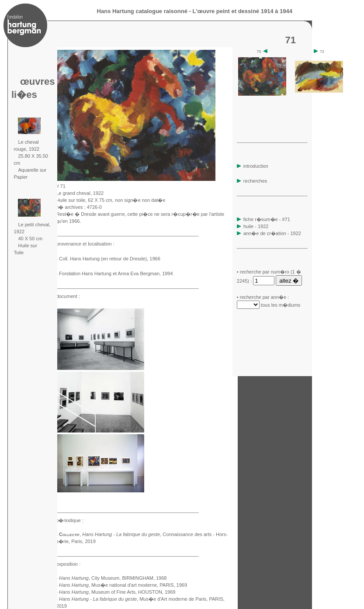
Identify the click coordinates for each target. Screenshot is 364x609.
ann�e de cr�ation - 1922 (272, 233)
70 (262, 52)
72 (319, 52)
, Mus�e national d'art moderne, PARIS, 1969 (123, 585)
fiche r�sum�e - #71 (266, 219)
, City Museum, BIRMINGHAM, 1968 (113, 578)
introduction (253, 166)
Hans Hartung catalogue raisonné (142, 11)
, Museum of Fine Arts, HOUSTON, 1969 (117, 592)
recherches (252, 181)
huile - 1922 (256, 226)
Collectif (69, 534)
